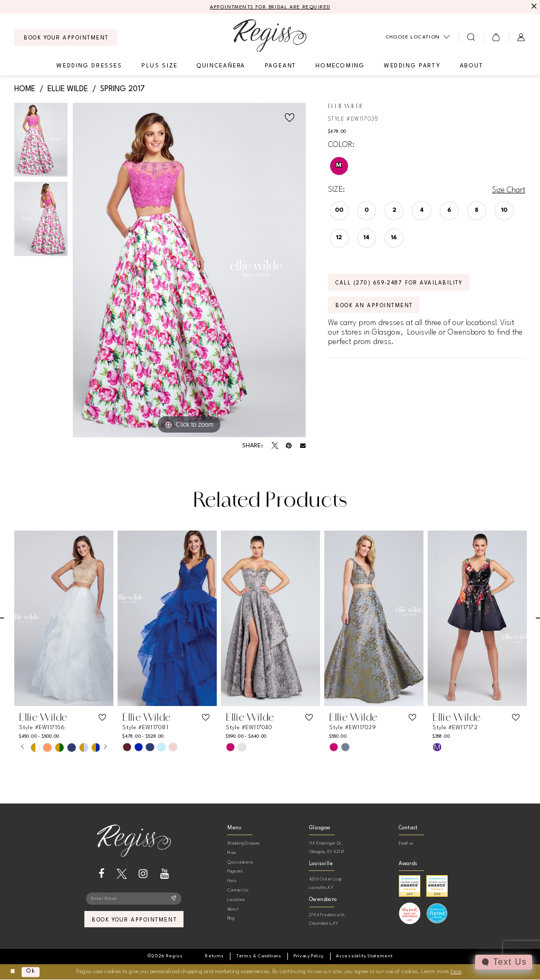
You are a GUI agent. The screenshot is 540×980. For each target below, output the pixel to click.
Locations (236, 900)
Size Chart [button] (509, 190)
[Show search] (471, 37)
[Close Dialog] (12, 972)
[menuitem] (66, 38)
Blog (231, 918)
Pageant (235, 871)
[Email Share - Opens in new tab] (303, 446)
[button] (496, 37)
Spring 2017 (123, 89)
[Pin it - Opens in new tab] (289, 446)
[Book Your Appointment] (66, 38)
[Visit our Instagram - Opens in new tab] (143, 874)
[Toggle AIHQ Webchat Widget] (504, 962)
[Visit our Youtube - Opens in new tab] (165, 874)
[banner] (270, 36)
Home (25, 89)
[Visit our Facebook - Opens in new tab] (102, 874)
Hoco (232, 881)
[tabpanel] (41, 143)
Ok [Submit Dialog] (31, 972)
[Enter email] (134, 899)
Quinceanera (240, 862)
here (456, 972)
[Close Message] (533, 7)
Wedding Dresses (244, 843)
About (233, 909)
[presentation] (64, 618)
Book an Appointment (374, 306)
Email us (406, 843)
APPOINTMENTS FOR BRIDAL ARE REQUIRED (270, 7)
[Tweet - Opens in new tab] (275, 446)
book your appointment (134, 920)
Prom (232, 853)
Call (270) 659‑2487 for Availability (399, 283)
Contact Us (238, 890)
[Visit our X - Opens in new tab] (122, 874)
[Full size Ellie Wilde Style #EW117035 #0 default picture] (189, 270)
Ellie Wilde (68, 89)
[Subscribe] (174, 899)
